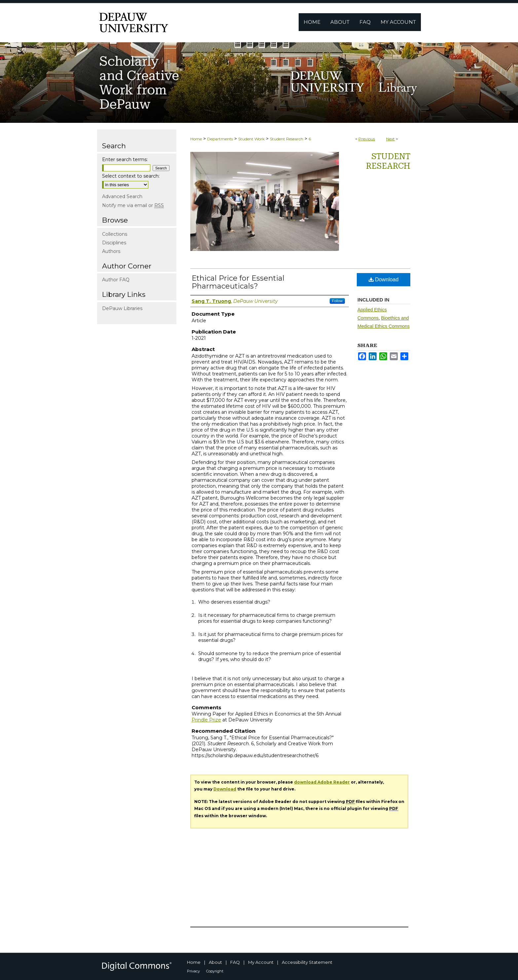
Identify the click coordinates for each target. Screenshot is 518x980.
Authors (111, 251)
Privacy (193, 971)
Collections (115, 234)
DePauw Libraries (122, 308)
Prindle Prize (206, 720)
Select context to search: (131, 176)
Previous (367, 139)
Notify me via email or (133, 205)
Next (390, 139)
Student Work (251, 139)
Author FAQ (116, 280)
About (215, 962)
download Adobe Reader (322, 782)
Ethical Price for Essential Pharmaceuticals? (238, 282)
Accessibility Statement (307, 962)
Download (384, 280)
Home (196, 139)
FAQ (235, 962)
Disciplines (114, 243)
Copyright (215, 971)
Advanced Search (122, 196)
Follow (337, 301)
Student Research (287, 139)
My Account (261, 962)
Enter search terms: (125, 159)
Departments (220, 139)
